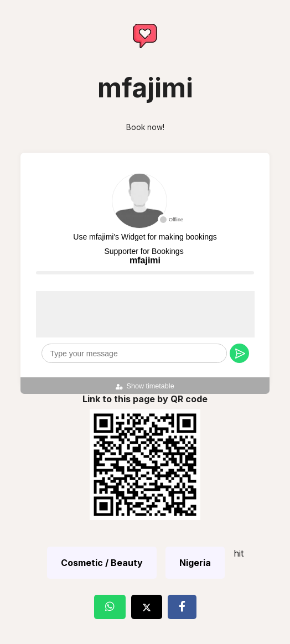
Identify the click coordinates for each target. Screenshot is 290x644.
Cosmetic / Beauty (102, 563)
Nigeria (195, 563)
